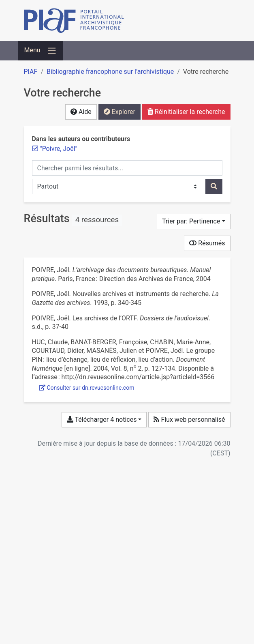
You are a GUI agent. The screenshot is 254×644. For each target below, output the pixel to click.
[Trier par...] (194, 221)
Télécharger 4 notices (102, 420)
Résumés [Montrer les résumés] (207, 243)
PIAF (31, 72)
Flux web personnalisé (189, 420)
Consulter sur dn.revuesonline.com (87, 388)
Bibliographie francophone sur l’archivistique (110, 72)
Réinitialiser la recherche (186, 112)
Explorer (120, 112)
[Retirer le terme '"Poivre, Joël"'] (59, 149)
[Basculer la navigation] (41, 51)
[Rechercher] (214, 187)
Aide (81, 112)
